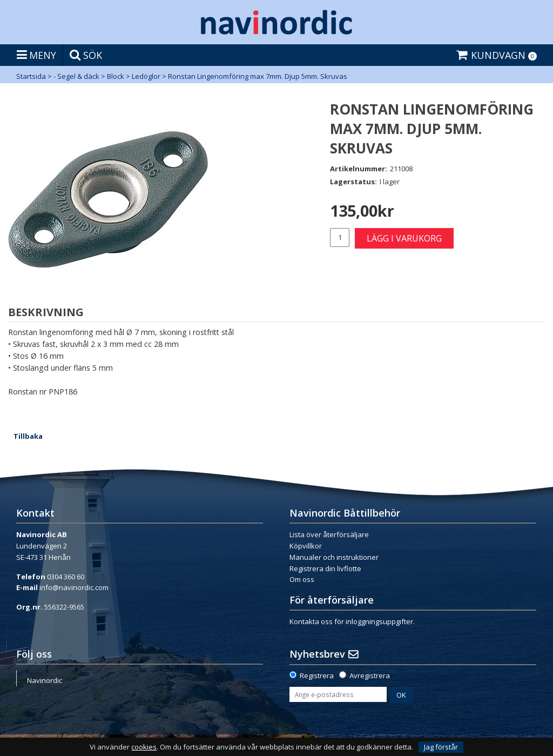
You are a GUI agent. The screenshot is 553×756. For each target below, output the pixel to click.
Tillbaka (28, 436)
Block (116, 76)
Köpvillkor (306, 546)
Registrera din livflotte (325, 568)
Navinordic (45, 680)
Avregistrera (370, 675)
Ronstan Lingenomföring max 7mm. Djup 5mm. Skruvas (258, 76)
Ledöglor (146, 76)
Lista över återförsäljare (329, 534)
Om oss (302, 579)
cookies (144, 747)
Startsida (31, 76)
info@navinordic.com (74, 587)
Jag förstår (441, 747)
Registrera (317, 675)
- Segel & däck (76, 76)
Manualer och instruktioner (334, 557)
